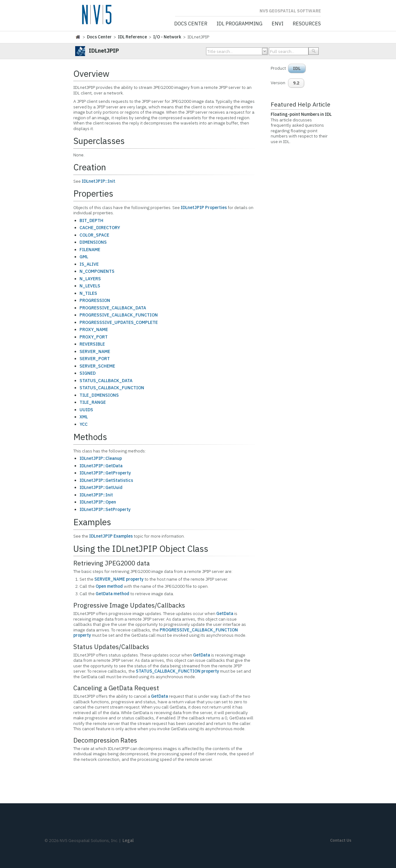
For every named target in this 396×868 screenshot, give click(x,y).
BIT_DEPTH (91, 220)
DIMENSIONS (93, 242)
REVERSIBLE (92, 344)
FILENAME (90, 250)
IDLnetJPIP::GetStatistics (106, 480)
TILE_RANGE (93, 402)
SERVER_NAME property (119, 579)
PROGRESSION (95, 300)
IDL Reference (132, 37)
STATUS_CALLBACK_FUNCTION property (177, 671)
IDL (297, 68)
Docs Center (191, 24)
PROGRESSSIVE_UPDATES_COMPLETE (119, 322)
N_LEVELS (90, 286)
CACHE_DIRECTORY (100, 228)
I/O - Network (167, 37)
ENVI (278, 24)
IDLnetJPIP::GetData (101, 466)
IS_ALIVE (89, 264)
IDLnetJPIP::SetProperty (105, 509)
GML (84, 257)
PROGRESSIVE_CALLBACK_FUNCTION (119, 315)
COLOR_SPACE (94, 235)
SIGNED (88, 373)
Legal (128, 840)
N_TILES (88, 293)
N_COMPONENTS (97, 271)
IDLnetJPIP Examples (111, 536)
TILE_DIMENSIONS (99, 395)
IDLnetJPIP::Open (98, 502)
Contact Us (341, 840)
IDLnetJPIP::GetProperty (105, 473)
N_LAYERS (90, 279)
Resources (307, 24)
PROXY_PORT (94, 337)
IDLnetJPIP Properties (204, 207)
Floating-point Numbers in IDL (301, 114)
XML (84, 417)
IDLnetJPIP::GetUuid (101, 487)
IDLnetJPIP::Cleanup (101, 458)
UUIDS (86, 410)
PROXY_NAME (94, 329)
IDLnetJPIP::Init (98, 181)
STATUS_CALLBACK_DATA (106, 381)
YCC (84, 424)
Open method (109, 586)
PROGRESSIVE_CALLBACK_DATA (113, 308)
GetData (225, 613)
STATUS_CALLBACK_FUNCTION (112, 388)
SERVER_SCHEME (97, 366)
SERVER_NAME (95, 351)
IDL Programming (239, 24)
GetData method (112, 594)
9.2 (296, 83)
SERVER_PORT (95, 359)
